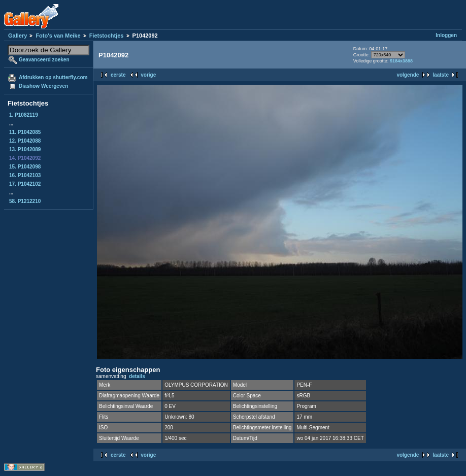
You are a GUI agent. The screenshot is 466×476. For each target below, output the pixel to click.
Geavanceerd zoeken (44, 60)
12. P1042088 (25, 141)
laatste (441, 75)
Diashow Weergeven (43, 86)
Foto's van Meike (58, 36)
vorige (148, 75)
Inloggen (446, 35)
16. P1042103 (25, 175)
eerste (118, 75)
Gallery (18, 36)
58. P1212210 (25, 201)
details (137, 376)
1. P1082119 (24, 115)
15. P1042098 (25, 167)
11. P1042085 (25, 132)
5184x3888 (401, 61)
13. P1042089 (25, 149)
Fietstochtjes (107, 36)
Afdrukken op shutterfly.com (53, 77)
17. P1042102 (25, 184)
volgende (408, 75)
